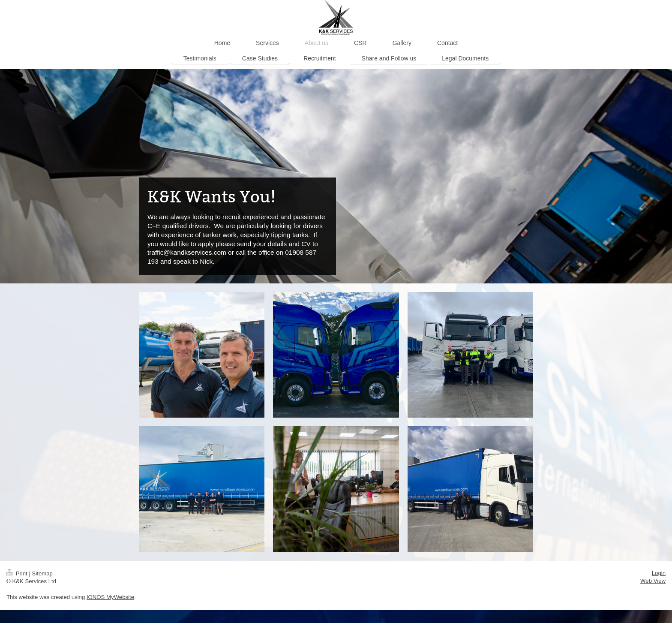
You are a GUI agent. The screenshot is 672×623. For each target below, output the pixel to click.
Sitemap (42, 573)
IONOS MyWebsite (110, 597)
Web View (653, 581)
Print (18, 573)
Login (659, 573)
